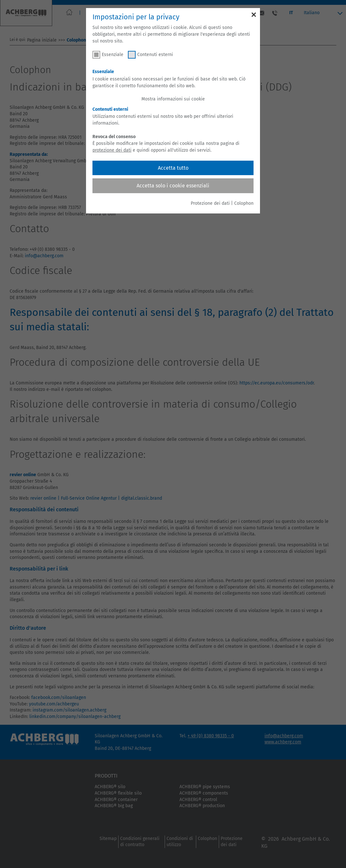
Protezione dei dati (210, 203)
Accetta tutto (173, 168)
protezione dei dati (112, 150)
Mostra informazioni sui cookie (173, 99)
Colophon (244, 203)
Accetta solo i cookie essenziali (173, 186)
